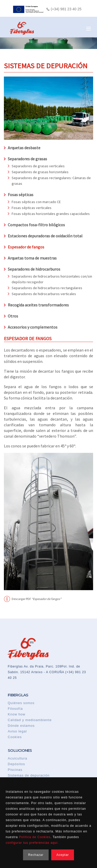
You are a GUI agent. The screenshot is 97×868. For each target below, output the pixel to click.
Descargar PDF (36, 599)
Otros (13, 316)
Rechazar (36, 855)
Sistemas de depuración (29, 775)
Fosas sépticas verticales (32, 208)
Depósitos (16, 764)
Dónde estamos (21, 726)
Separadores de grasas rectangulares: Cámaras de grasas (51, 181)
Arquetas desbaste (24, 148)
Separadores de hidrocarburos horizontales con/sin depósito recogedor (52, 279)
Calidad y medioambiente (30, 720)
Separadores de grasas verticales (38, 166)
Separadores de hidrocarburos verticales (44, 294)
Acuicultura (17, 758)
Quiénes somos (21, 703)
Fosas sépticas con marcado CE (36, 202)
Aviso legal (17, 731)
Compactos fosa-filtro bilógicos (36, 225)
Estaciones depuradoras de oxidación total (45, 236)
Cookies (15, 737)
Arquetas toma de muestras (32, 258)
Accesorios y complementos (33, 327)
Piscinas (15, 770)
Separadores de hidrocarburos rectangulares (47, 288)
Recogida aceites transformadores (38, 305)
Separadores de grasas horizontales (40, 172)
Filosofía (15, 709)
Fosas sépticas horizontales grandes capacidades (51, 214)
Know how (17, 714)
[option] (48, 521)
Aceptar (63, 855)
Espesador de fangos (26, 247)
